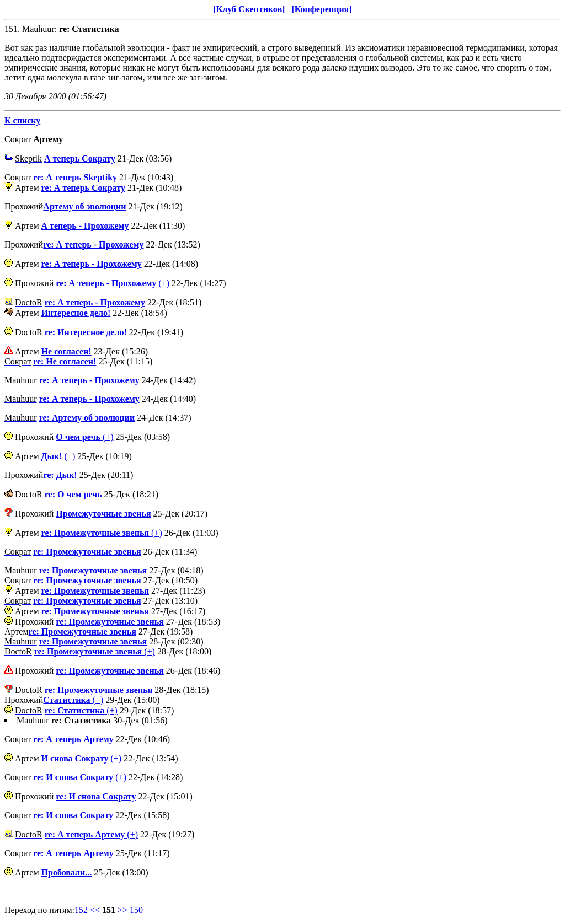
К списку (22, 120)
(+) (113, 283)
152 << (87, 910)
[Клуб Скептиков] (249, 9)
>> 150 (130, 910)
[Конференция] (321, 9)
